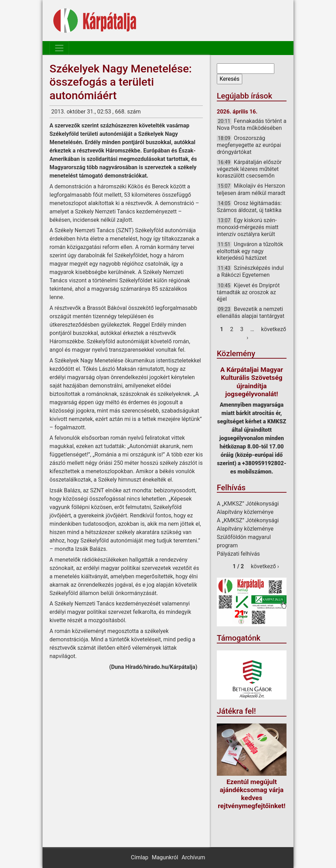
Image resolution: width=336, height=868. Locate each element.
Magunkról (165, 857)
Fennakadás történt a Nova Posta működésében (252, 124)
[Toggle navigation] (59, 48)
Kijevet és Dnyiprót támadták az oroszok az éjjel (248, 292)
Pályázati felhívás (238, 554)
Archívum (193, 857)
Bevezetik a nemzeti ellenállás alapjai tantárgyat (251, 312)
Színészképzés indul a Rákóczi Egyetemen (250, 271)
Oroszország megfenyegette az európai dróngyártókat (249, 145)
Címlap (139, 857)
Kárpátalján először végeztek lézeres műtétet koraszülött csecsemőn (249, 169)
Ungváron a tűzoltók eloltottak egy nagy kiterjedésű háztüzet (250, 251)
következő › (265, 566)
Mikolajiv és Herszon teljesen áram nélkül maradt (251, 189)
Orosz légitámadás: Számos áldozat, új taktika (249, 207)
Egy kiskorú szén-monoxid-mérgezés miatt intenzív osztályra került (248, 227)
